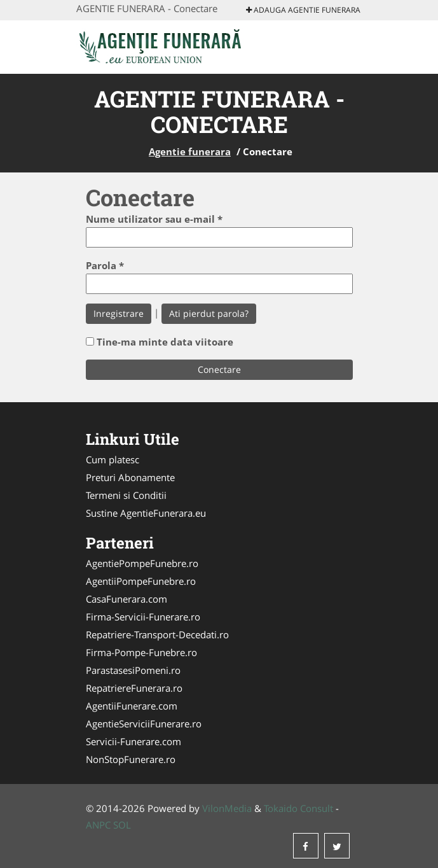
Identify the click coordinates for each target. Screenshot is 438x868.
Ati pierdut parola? (209, 313)
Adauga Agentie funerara (303, 10)
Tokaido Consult (298, 808)
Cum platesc (113, 459)
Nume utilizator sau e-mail (154, 219)
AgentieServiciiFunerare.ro (144, 724)
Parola (105, 265)
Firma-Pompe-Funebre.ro (141, 652)
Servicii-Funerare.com (133, 741)
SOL (122, 825)
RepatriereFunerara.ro (134, 688)
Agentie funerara (190, 151)
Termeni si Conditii (126, 495)
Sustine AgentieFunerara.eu (146, 513)
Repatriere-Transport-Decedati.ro (157, 634)
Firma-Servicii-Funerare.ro (143, 617)
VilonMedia (227, 808)
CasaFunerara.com (127, 599)
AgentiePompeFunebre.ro (142, 563)
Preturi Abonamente (130, 477)
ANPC (98, 825)
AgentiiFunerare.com (132, 706)
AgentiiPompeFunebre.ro (141, 581)
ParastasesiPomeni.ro (133, 670)
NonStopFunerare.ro (131, 759)
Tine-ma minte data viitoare (165, 342)
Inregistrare (119, 313)
